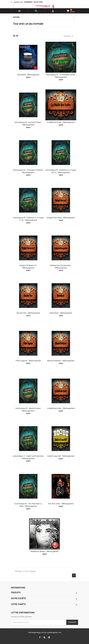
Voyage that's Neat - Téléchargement (61, 218)
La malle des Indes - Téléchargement (61, 122)
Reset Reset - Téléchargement (61, 313)
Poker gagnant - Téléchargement (28, 361)
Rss (44, 637)
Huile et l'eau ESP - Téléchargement (61, 456)
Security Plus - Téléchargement (28, 313)
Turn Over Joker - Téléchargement (61, 504)
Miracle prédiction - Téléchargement (61, 361)
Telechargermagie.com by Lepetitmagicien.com (45, 632)
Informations (18, 588)
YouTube (49, 637)
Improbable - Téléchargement (28, 75)
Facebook (40, 637)
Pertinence (69, 36)
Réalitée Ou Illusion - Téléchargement (45, 551)
